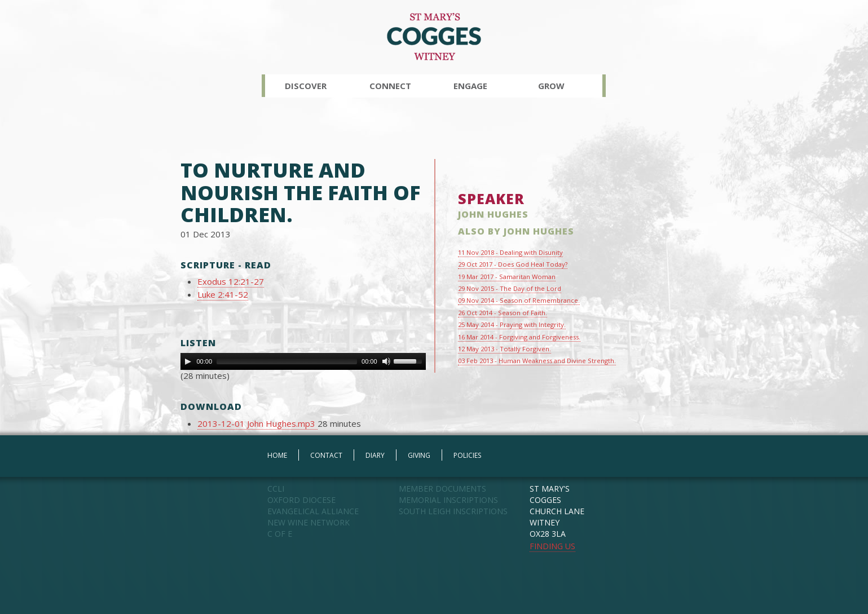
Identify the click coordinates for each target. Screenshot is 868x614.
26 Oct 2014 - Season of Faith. (503, 313)
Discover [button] (306, 86)
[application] (303, 361)
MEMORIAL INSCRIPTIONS (448, 500)
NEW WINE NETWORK (309, 522)
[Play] (188, 361)
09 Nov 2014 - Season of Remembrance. (519, 300)
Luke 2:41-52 (223, 294)
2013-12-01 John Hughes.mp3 (257, 423)
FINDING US (552, 546)
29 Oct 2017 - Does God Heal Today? (513, 264)
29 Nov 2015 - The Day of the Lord (510, 288)
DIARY (375, 455)
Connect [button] (390, 86)
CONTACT (326, 455)
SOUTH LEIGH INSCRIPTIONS (453, 511)
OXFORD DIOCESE (301, 500)
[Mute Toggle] (386, 361)
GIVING (419, 455)
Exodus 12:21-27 (231, 281)
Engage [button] (470, 86)
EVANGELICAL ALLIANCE (313, 511)
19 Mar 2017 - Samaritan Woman (507, 277)
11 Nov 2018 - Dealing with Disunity (510, 252)
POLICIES (467, 455)
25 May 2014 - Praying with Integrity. (512, 324)
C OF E (280, 534)
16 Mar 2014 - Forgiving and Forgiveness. (519, 337)
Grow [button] (551, 86)
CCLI (276, 489)
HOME (277, 455)
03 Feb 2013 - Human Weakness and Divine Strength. (537, 361)
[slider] (287, 361)
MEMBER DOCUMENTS (442, 489)
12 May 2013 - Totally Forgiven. (505, 349)
